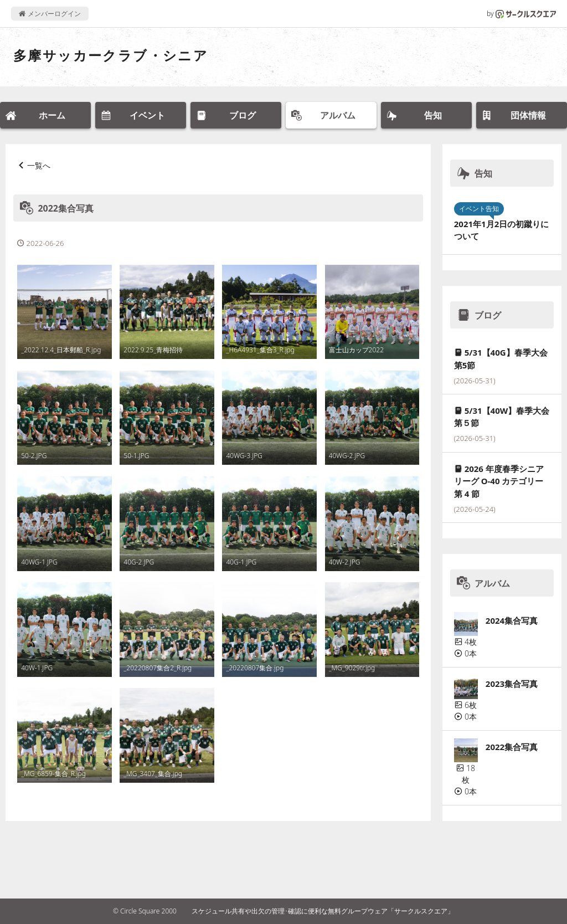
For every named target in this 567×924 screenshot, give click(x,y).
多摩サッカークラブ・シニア (111, 55)
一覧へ (39, 165)
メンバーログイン (50, 14)
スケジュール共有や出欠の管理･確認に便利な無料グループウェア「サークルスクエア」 (323, 911)
